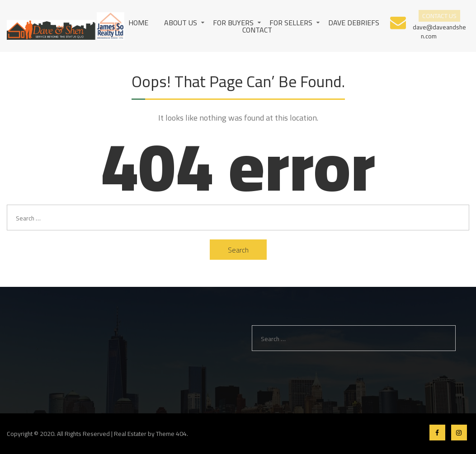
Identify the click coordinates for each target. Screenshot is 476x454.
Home (138, 23)
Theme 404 (171, 434)
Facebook (437, 433)
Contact (257, 30)
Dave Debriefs (354, 23)
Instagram (459, 433)
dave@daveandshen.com (439, 31)
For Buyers (233, 23)
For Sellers (291, 23)
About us (181, 23)
